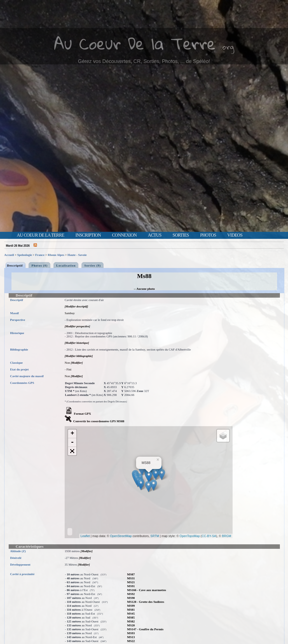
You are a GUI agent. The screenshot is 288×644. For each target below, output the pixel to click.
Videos (235, 235)
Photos (208, 235)
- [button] (72, 443)
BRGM (227, 536)
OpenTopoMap (190, 536)
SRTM (155, 536)
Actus (154, 235)
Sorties (181, 235)
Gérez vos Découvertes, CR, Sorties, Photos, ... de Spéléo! (144, 61)
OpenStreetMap (121, 536)
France (40, 255)
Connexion (124, 235)
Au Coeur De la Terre (135, 43)
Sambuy (70, 313)
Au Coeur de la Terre (40, 235)
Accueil (9, 255)
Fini (69, 369)
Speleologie (25, 255)
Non (67, 363)
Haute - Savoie (77, 255)
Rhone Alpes (56, 255)
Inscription (88, 235)
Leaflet (85, 536)
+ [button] (72, 434)
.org (228, 47)
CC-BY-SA (209, 536)
